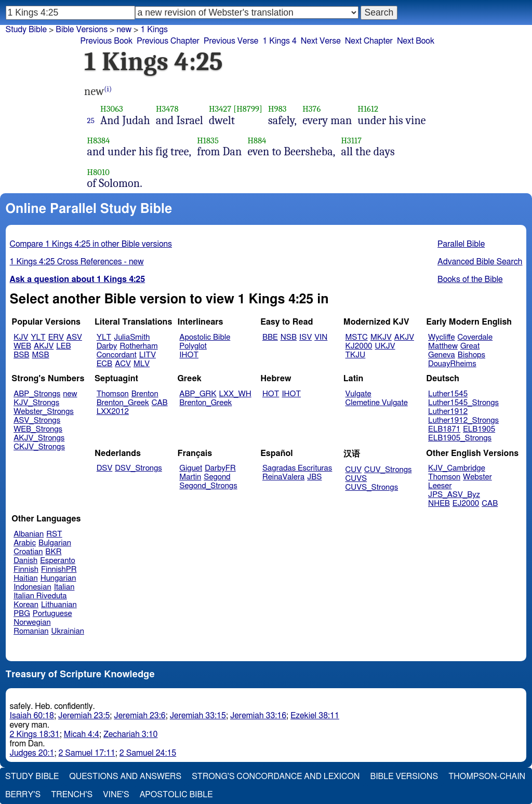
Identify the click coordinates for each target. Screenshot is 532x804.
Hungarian (58, 578)
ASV (74, 337)
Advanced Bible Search (480, 262)
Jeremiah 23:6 (139, 716)
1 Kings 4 (279, 41)
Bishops (471, 355)
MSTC (357, 337)
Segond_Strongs (208, 486)
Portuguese (52, 614)
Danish (25, 561)
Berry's (23, 795)
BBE (270, 337)
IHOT (189, 355)
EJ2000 (466, 504)
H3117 (351, 140)
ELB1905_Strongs (460, 438)
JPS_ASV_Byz (454, 495)
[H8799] (248, 109)
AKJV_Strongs (39, 438)
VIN (321, 337)
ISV (305, 337)
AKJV (44, 346)
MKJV (381, 337)
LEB (63, 346)
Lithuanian (59, 605)
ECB (104, 364)
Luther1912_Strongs (463, 420)
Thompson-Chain (487, 776)
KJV (21, 337)
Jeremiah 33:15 (198, 716)
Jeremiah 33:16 (258, 716)
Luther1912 (448, 412)
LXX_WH (235, 394)
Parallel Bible (461, 244)
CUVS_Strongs (372, 487)
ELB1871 (444, 429)
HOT (271, 394)
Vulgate (358, 394)
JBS (314, 477)
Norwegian (32, 622)
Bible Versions (82, 30)
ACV (123, 364)
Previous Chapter (168, 41)
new (70, 394)
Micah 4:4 (82, 734)
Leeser (440, 486)
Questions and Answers (125, 776)
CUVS (356, 479)
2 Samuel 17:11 (87, 753)
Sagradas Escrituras (297, 468)
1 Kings (154, 30)
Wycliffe (441, 337)
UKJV (385, 346)
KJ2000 (359, 346)
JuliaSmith (132, 337)
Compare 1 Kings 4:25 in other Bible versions (91, 244)
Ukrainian (68, 631)
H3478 (167, 109)
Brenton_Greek (123, 403)
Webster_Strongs (44, 412)
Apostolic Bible (176, 795)
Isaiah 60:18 (32, 716)
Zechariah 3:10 (131, 734)
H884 (257, 140)
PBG (22, 614)
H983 (277, 109)
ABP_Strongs (37, 394)
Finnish (26, 569)
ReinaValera (283, 477)
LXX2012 (113, 412)
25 (91, 120)
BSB (21, 355)
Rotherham (138, 346)
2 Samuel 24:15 (148, 753)
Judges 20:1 (32, 753)
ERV (56, 337)
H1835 (208, 140)
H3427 (220, 109)
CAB (160, 403)
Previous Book (106, 41)
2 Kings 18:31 (35, 734)
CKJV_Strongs (39, 447)
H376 (311, 109)
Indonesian (32, 587)
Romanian (31, 631)
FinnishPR (59, 569)
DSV (105, 468)
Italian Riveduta (40, 596)
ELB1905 (479, 429)
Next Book (416, 41)
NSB (289, 337)
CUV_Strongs (388, 470)
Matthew (443, 346)
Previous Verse (231, 41)
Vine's (116, 795)
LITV (148, 355)
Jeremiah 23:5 (84, 716)
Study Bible (26, 30)
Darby (107, 346)
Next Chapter (369, 41)
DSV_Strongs (138, 468)
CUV (354, 470)
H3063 (112, 109)
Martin (190, 477)
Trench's (72, 795)
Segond (217, 477)
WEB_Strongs (38, 429)
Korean (26, 605)
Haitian (26, 578)
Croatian (28, 552)
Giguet (191, 468)
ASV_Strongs (37, 420)
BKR (53, 552)
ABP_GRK (198, 394)
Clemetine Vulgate (377, 403)
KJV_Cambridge (457, 468)
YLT (38, 337)
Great (470, 346)
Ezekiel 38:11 (315, 716)
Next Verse (321, 41)
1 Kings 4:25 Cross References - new (77, 262)
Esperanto (58, 561)
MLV (142, 364)
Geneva (442, 355)
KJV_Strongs (36, 403)
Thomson (113, 394)
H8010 (98, 172)
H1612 (368, 109)
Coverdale (475, 337)
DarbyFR (220, 468)
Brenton (145, 394)
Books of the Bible (470, 279)
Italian (64, 587)
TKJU (356, 355)
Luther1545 (448, 394)
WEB (22, 346)
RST (54, 534)
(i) (108, 89)
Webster (477, 477)
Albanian (29, 534)
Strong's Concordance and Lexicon (276, 776)
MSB (40, 355)
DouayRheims (452, 364)
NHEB (439, 504)
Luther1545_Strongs (463, 403)
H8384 (99, 140)
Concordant (117, 355)
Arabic (25, 543)
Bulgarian (55, 543)
